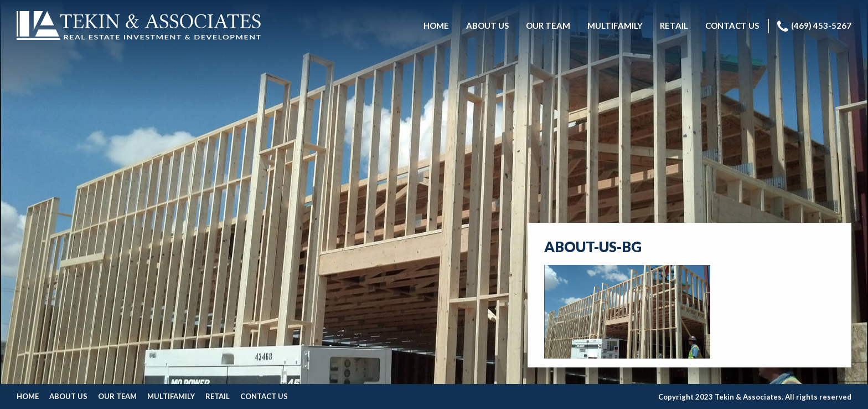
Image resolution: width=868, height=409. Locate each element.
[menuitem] (436, 26)
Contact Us (264, 396)
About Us (68, 396)
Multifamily (171, 396)
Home (28, 396)
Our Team (117, 396)
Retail (218, 396)
